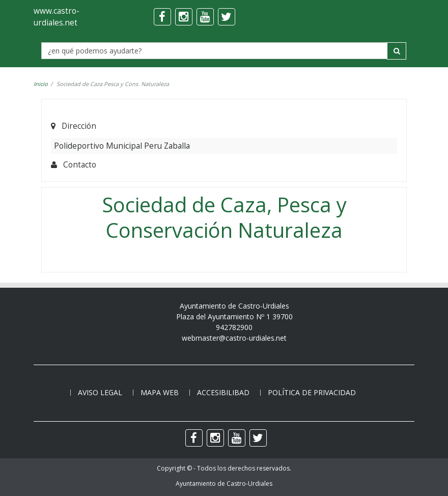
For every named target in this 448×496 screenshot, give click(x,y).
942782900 (234, 327)
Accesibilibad (223, 392)
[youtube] (205, 17)
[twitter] (227, 17)
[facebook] (162, 17)
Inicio (41, 84)
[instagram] (184, 17)
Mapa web (160, 392)
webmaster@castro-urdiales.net (234, 338)
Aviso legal (100, 392)
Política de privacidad (312, 392)
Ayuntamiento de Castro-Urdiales (224, 484)
